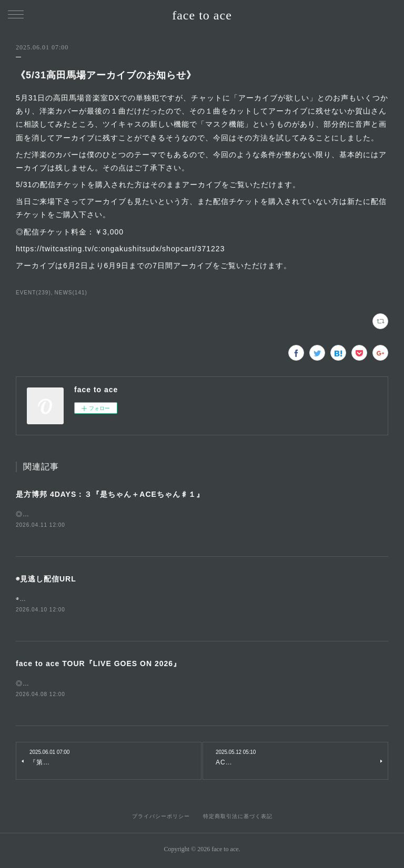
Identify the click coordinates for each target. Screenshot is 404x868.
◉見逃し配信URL (46, 580)
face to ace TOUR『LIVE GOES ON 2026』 (98, 665)
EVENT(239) (33, 293)
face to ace (202, 15)
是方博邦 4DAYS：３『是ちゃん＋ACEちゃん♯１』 (110, 494)
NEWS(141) (71, 293)
